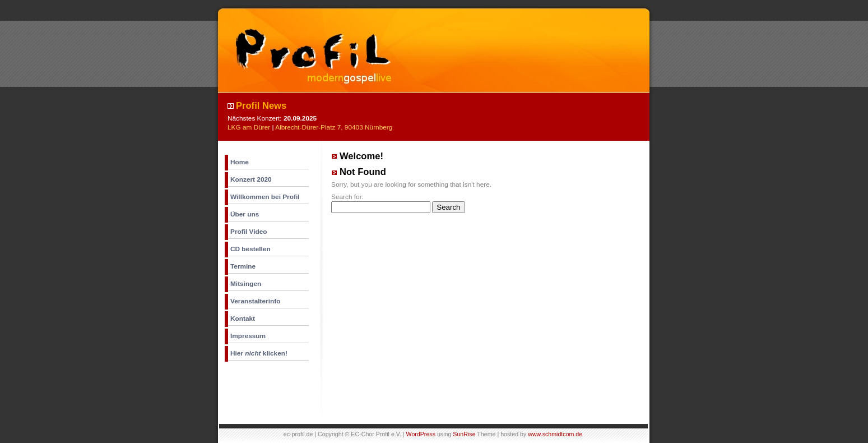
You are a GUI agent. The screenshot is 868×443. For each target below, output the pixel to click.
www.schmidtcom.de (555, 434)
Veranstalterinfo (255, 301)
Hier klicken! (259, 353)
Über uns (245, 214)
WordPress (421, 434)
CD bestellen (250, 249)
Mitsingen (246, 284)
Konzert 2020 (251, 179)
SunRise (464, 434)
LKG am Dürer (249, 127)
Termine (243, 266)
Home (240, 162)
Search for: (347, 197)
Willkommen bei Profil (265, 197)
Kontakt (243, 319)
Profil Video (249, 232)
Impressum (248, 336)
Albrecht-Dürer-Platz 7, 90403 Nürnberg (334, 127)
